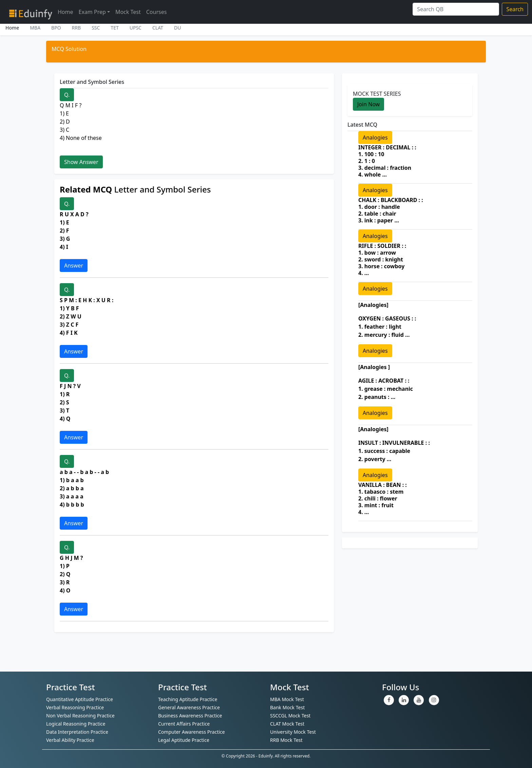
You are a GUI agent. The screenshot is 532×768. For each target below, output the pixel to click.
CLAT (158, 28)
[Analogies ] (374, 367)
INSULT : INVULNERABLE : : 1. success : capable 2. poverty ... (394, 451)
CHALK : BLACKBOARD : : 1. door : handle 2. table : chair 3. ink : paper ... (391, 210)
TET (115, 28)
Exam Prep (92, 12)
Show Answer (81, 162)
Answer (74, 266)
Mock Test (128, 12)
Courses (157, 12)
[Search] (456, 9)
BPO (56, 28)
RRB (77, 28)
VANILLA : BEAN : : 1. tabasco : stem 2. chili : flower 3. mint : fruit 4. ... (383, 498)
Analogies (375, 138)
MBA (35, 28)
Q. (67, 95)
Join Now (368, 104)
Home (65, 12)
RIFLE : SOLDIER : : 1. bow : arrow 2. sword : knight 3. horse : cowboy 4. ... (382, 259)
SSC (96, 28)
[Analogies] (373, 305)
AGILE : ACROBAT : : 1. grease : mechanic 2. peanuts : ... (386, 389)
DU (177, 28)
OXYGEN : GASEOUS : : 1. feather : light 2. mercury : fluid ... (387, 327)
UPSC (136, 28)
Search (515, 9)
